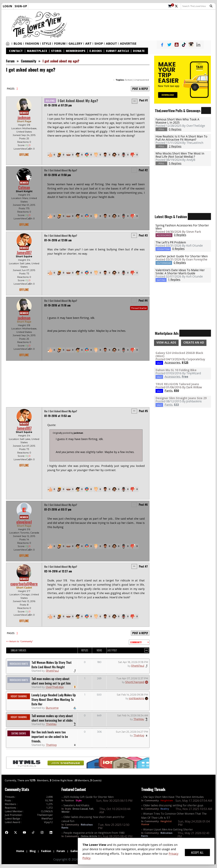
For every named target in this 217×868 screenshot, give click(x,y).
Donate (139, 51)
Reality (165, 809)
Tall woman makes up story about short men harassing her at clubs (52, 718)
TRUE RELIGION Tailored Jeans (177, 384)
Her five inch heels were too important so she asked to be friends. (50, 737)
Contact (16, 51)
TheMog (51, 745)
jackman (24, 117)
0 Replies (180, 235)
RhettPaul (52, 671)
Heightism (167, 800)
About (111, 44)
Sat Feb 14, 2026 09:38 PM (132, 695)
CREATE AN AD (194, 342)
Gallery (75, 44)
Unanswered (141, 80)
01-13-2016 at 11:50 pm (58, 175)
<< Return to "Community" (20, 641)
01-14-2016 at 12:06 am (58, 240)
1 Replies (174, 280)
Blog (18, 44)
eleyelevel (24, 522)
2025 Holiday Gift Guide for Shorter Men (88, 797)
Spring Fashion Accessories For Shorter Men (182, 227)
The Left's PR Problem (171, 242)
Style (47, 44)
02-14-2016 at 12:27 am (58, 571)
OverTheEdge (55, 687)
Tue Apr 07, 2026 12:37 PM (132, 678)
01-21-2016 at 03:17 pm (58, 509)
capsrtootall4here (24, 584)
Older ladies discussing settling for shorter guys (173, 805)
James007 (24, 252)
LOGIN (7, 6)
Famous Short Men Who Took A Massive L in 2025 (177, 121)
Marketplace (37, 51)
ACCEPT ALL (197, 852)
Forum (60, 44)
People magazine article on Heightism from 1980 (94, 833)
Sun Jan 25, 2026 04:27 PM (132, 732)
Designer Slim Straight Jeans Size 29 (181, 398)
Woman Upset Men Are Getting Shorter (168, 829)
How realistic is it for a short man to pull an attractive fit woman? (181, 138)
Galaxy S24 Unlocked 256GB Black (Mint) (179, 354)
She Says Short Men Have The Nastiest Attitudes (173, 797)
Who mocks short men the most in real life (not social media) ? (180, 155)
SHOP (99, 44)
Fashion (32, 44)
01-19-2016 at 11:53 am (58, 416)
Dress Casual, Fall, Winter (78, 810)
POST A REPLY (140, 89)
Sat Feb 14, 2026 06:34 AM (133, 716)
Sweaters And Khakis (76, 805)
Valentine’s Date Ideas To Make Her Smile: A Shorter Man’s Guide (180, 272)
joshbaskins (137, 698)
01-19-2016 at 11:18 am (57, 305)
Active (128, 80)
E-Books (96, 51)
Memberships (76, 51)
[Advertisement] (143, 25)
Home (8, 44)
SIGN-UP (21, 6)
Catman (24, 187)
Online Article (89, 836)
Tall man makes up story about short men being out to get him (51, 681)
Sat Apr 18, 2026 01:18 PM (133, 662)
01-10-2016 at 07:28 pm (58, 105)
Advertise (128, 44)
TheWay (51, 724)
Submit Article (117, 51)
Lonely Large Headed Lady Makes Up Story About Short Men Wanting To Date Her (54, 699)
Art (88, 44)
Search (211, 6)
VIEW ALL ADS (166, 342)
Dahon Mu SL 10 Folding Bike (176, 370)
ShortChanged (135, 682)
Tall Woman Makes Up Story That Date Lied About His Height (52, 665)
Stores (56, 51)
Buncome (52, 708)
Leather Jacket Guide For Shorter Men (182, 256)
